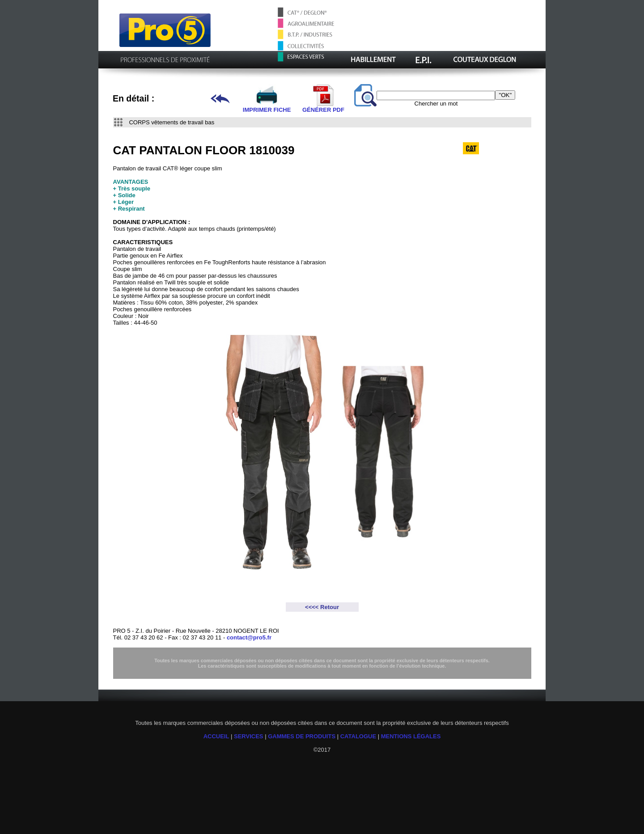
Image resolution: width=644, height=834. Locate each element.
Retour (330, 607)
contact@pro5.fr (249, 637)
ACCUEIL (216, 736)
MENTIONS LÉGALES (411, 736)
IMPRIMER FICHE (267, 107)
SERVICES (249, 736)
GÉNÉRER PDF (323, 107)
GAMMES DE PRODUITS (302, 736)
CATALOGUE (358, 736)
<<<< (313, 607)
